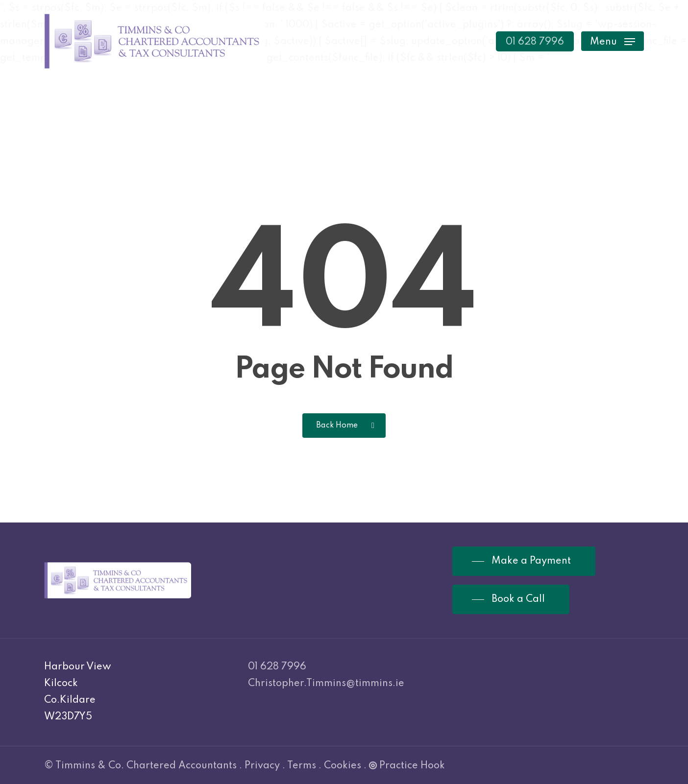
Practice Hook (407, 766)
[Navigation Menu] (613, 41)
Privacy (262, 766)
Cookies (343, 766)
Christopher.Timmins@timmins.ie (326, 684)
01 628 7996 (277, 667)
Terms (302, 766)
